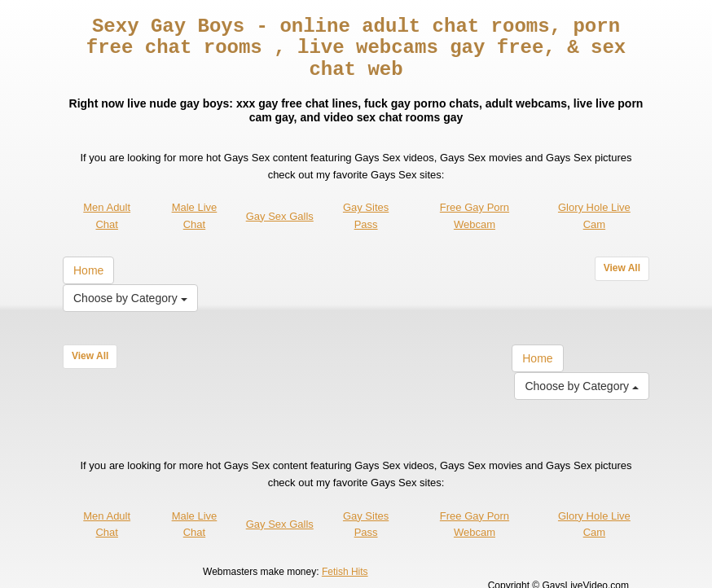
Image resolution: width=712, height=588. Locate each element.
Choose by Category (130, 277)
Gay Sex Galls (280, 194)
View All (622, 247)
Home (88, 249)
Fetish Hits (345, 550)
